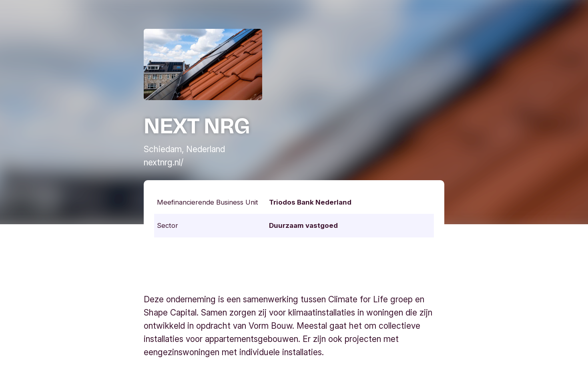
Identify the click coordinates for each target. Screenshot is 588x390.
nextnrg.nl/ (164, 162)
